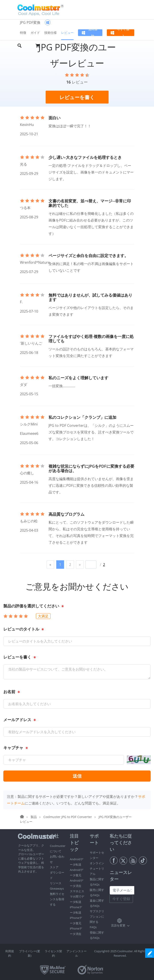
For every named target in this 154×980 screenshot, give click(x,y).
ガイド (35, 33)
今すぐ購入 (123, 33)
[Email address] (122, 890)
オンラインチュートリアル (97, 868)
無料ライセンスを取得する (57, 899)
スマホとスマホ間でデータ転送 (77, 896)
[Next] (80, 565)
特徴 (23, 33)
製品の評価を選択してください (31, 606)
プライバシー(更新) (30, 953)
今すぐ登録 (121, 899)
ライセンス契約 (53, 953)
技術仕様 (51, 33)
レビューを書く (17, 657)
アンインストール (77, 953)
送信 (77, 776)
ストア (54, 867)
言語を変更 (118, 925)
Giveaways (57, 888)
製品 (34, 817)
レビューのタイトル (21, 629)
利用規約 (10, 953)
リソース (56, 883)
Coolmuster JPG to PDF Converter (68, 817)
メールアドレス (17, 720)
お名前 (9, 692)
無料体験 (93, 33)
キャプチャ (13, 748)
